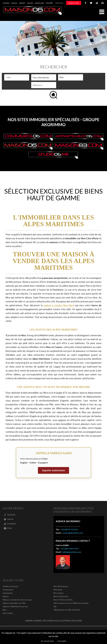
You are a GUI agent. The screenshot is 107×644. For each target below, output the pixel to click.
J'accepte (62, 641)
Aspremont (8, 593)
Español (22, 3)
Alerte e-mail (74, 3)
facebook (85, 3)
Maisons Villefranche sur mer (15, 606)
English (14, 3)
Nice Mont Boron (61, 586)
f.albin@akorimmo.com (72, 552)
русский (49, 3)
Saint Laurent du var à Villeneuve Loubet (71, 603)
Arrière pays (8, 590)
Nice (5, 610)
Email (103, 3)
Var (55, 606)
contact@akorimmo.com (73, 533)
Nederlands (39, 3)
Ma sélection (58, 3)
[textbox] (17, 77)
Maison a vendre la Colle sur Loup (17, 600)
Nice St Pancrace (61, 596)
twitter (91, 3)
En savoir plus (47, 641)
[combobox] (17, 77)
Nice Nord (58, 590)
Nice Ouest (59, 593)
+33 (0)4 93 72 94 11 (69, 529)
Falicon (6, 596)
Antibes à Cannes (11, 586)
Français (6, 3)
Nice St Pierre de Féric (63, 600)
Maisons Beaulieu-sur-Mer (14, 603)
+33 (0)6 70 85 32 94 (69, 549)
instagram (97, 3)
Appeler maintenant (53, 470)
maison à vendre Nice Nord (59, 305)
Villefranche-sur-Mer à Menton (67, 610)
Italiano (30, 3)
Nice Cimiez (8, 613)
